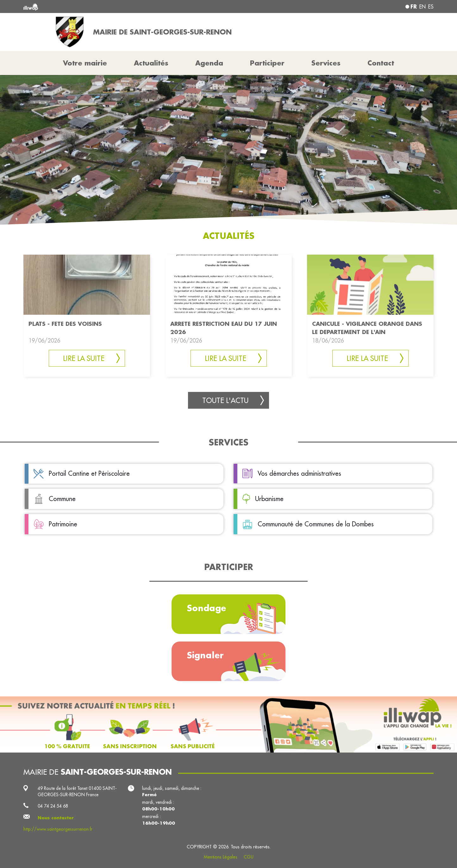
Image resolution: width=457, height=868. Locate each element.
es (431, 7)
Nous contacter (56, 818)
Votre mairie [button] (85, 63)
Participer (267, 63)
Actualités (151, 63)
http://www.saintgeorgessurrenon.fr (58, 829)
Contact (381, 63)
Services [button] (326, 63)
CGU (249, 857)
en (423, 7)
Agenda (209, 63)
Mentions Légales (221, 857)
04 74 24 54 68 (53, 806)
